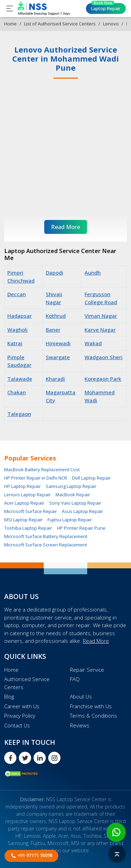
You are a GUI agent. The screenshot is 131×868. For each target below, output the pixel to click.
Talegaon (19, 414)
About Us (81, 696)
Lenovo (111, 24)
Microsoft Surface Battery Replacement (46, 536)
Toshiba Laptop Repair (28, 528)
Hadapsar (20, 316)
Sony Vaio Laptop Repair (75, 503)
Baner (53, 330)
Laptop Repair (106, 7)
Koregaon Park (103, 379)
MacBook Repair (73, 495)
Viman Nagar (101, 316)
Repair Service (87, 670)
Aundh (93, 273)
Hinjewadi (58, 343)
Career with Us (22, 706)
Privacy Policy (20, 716)
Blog (9, 696)
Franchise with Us (91, 706)
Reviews (80, 725)
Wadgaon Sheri (104, 357)
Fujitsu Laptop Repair (70, 520)
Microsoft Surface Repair (31, 511)
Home (10, 24)
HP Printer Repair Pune (81, 528)
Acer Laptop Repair (24, 503)
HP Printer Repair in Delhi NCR (36, 478)
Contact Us (17, 725)
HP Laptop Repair (23, 486)
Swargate (58, 357)
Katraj (15, 343)
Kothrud (56, 316)
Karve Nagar (100, 330)
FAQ (75, 679)
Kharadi (55, 379)
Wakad (93, 343)
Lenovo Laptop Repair (27, 495)
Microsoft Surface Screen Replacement (46, 545)
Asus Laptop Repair (82, 511)
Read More (96, 641)
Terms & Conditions (93, 716)
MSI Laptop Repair (23, 520)
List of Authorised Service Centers (60, 24)
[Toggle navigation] (10, 9)
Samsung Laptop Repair (71, 486)
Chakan (17, 392)
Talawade (20, 379)
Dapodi (54, 273)
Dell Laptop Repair (91, 478)
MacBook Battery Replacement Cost (42, 469)
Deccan (17, 294)
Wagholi (17, 330)
